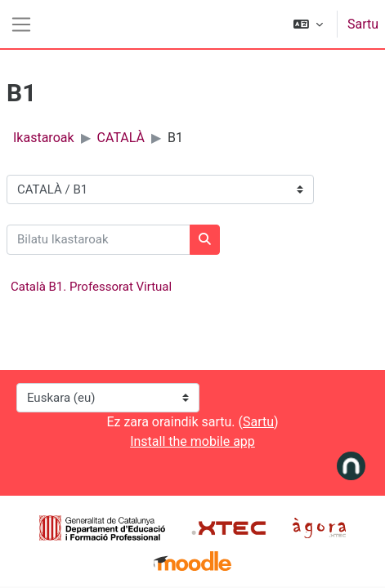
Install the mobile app (192, 441)
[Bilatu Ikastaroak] (98, 240)
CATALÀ (121, 138)
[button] (308, 24)
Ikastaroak (44, 138)
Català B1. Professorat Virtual (91, 287)
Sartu (363, 24)
